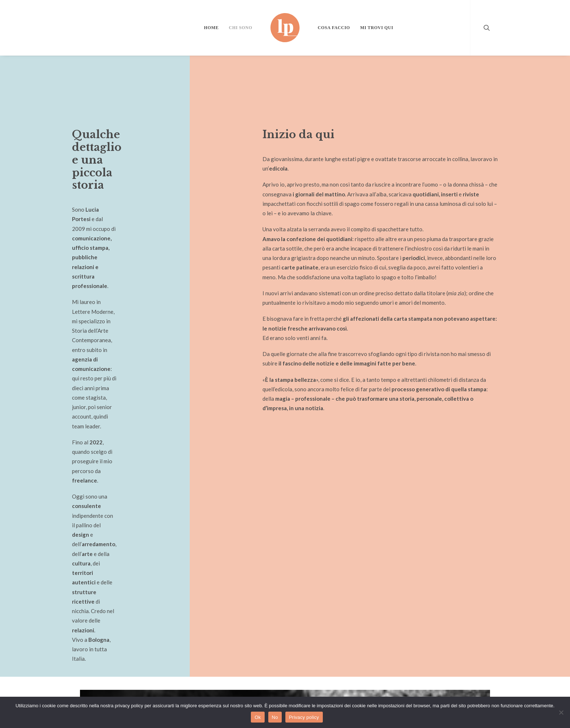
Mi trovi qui (377, 28)
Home (211, 28)
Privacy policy (304, 717)
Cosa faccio (334, 28)
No (275, 717)
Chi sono (241, 28)
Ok (258, 717)
